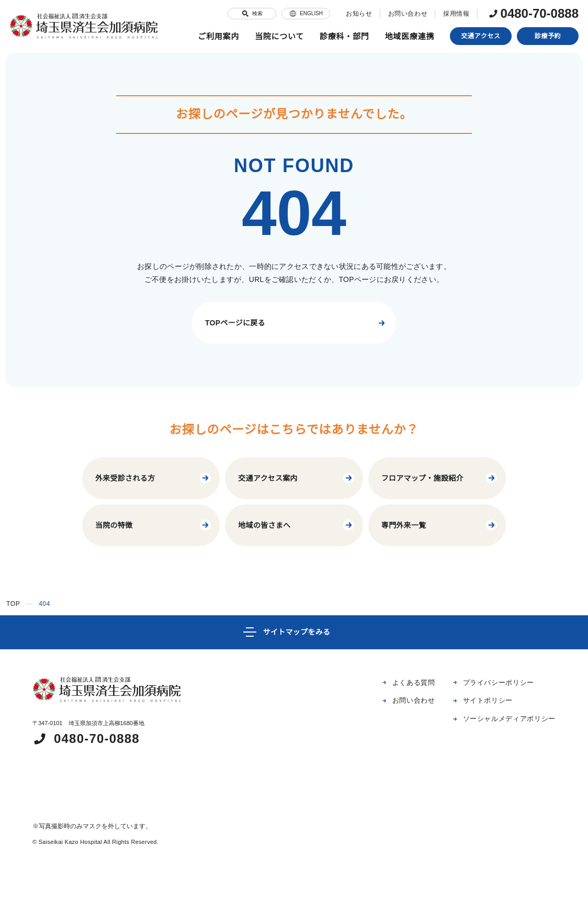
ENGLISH (301, 14)
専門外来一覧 (440, 525)
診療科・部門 (344, 36)
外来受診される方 (154, 478)
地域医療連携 (410, 36)
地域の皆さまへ (296, 525)
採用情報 (451, 13)
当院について (280, 36)
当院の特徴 (154, 525)
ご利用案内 (218, 36)
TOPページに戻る (297, 323)
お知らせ (354, 13)
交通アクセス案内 (296, 478)
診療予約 (548, 36)
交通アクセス (481, 36)
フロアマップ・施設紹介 (440, 478)
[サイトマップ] (294, 632)
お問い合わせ (402, 13)
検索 (247, 14)
